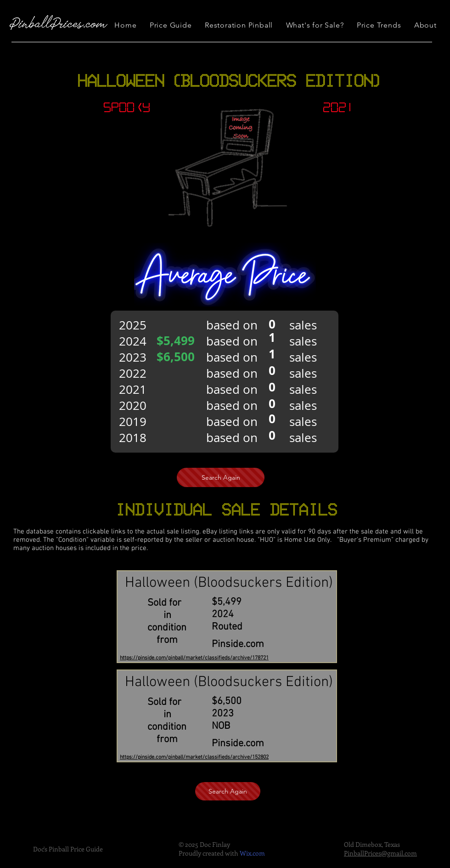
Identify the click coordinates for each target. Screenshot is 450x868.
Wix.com (252, 853)
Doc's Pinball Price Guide (68, 849)
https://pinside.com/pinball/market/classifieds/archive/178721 (194, 658)
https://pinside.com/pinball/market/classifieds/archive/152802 (194, 757)
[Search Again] (221, 477)
